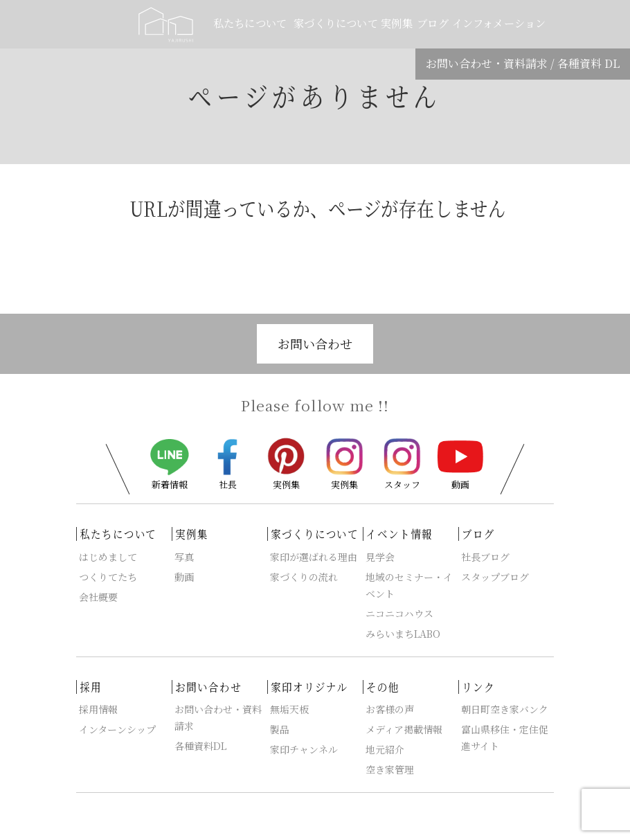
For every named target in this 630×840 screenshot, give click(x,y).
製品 (280, 729)
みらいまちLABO (403, 634)
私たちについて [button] (251, 23)
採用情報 (98, 709)
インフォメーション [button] (498, 23)
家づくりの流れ (304, 577)
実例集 (286, 463)
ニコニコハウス (399, 614)
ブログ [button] (433, 23)
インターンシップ (117, 729)
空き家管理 (390, 769)
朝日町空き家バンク (505, 709)
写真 (184, 557)
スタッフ (402, 463)
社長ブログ (485, 557)
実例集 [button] (398, 23)
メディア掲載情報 (404, 729)
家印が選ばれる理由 (314, 557)
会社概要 (98, 597)
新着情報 (170, 464)
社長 (228, 464)
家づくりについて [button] (336, 23)
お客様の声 (390, 709)
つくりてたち (108, 577)
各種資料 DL (588, 63)
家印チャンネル (304, 749)
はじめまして (108, 557)
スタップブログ (495, 577)
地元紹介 (385, 749)
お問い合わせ (315, 343)
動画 (460, 464)
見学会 (380, 557)
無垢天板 (289, 709)
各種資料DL (200, 746)
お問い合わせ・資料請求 (487, 63)
